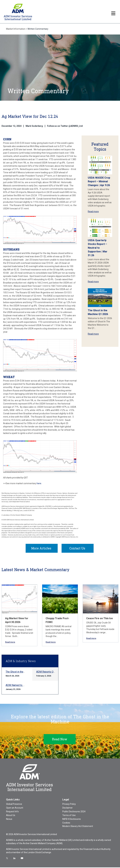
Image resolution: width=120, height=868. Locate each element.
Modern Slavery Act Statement (78, 827)
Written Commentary (38, 29)
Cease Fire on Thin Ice (100, 619)
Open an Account (15, 808)
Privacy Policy (69, 805)
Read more (93, 211)
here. (39, 483)
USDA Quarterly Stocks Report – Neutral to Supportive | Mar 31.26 (98, 248)
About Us (11, 816)
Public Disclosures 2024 (74, 812)
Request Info (12, 812)
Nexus (9, 820)
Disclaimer (67, 808)
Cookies (66, 823)
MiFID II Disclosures (72, 820)
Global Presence (14, 805)
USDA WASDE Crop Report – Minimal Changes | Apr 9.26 (99, 181)
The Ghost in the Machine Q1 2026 (24, 672)
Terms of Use (69, 816)
